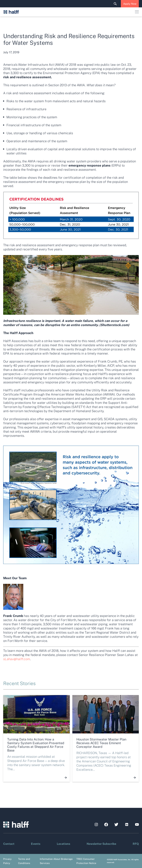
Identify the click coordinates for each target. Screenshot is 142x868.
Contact (9, 844)
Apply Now (130, 4)
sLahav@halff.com (17, 659)
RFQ (136, 844)
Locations (63, 844)
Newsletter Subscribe (101, 844)
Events (36, 844)
